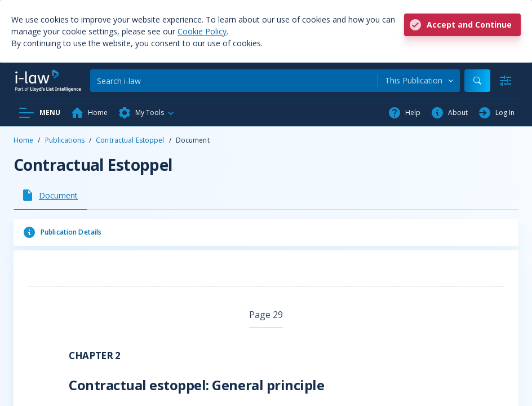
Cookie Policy (202, 31)
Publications (65, 140)
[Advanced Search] (506, 81)
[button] (147, 113)
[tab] (50, 195)
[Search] (234, 81)
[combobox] (419, 81)
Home (23, 140)
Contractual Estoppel (130, 140)
